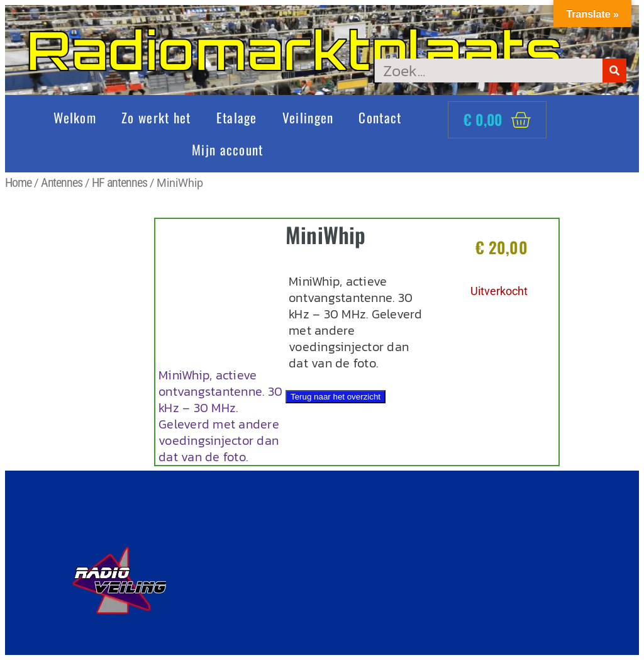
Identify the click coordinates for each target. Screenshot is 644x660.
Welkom (75, 117)
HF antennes (119, 182)
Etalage (237, 117)
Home (18, 182)
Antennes (62, 182)
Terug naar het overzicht (336, 397)
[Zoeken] (614, 70)
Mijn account (228, 149)
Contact (380, 117)
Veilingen (308, 117)
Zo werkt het (156, 117)
